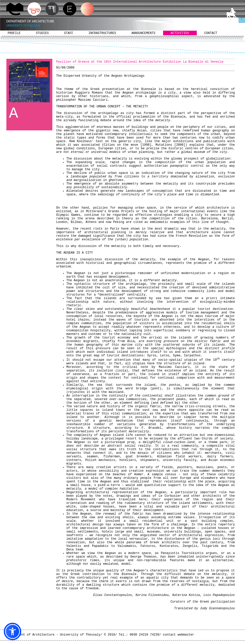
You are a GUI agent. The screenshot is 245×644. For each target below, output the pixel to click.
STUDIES (42, 33)
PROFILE (14, 33)
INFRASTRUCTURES (102, 33)
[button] (13, 631)
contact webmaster (178, 635)
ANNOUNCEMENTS (143, 33)
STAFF (69, 33)
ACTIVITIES (180, 33)
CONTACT (211, 33)
